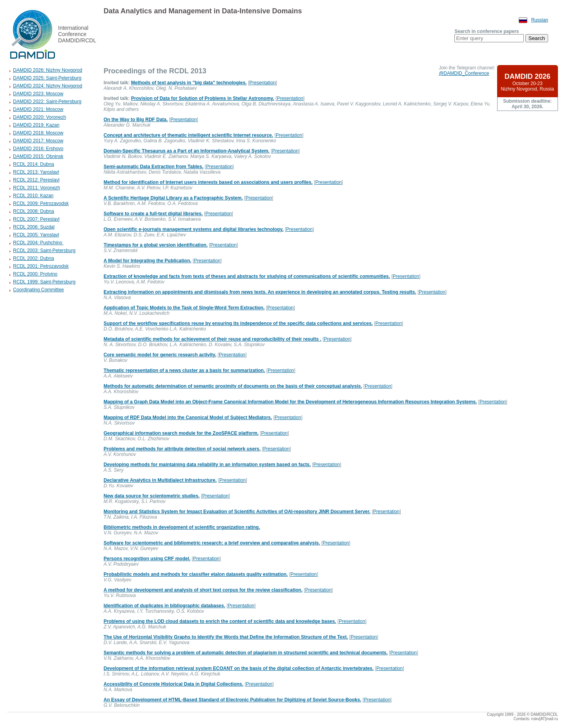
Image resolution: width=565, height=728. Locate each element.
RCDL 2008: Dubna (33, 211)
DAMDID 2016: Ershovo (38, 149)
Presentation (262, 83)
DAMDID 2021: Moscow (38, 109)
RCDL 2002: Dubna (33, 258)
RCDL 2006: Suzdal (34, 227)
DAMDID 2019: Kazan (36, 125)
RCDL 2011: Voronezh (36, 188)
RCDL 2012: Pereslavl (36, 180)
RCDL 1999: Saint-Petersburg (44, 282)
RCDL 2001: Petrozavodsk (41, 266)
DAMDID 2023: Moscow (38, 94)
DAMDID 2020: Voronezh (39, 117)
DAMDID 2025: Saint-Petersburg (47, 78)
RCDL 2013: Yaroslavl (36, 172)
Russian (540, 20)
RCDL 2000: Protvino (35, 274)
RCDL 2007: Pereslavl (36, 219)
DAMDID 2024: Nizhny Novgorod (47, 86)
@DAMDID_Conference (464, 73)
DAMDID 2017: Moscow (38, 141)
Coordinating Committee (38, 290)
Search (537, 38)
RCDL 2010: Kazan (33, 196)
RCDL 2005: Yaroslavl (36, 235)
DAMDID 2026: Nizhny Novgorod (47, 70)
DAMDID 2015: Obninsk (38, 156)
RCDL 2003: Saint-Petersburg (44, 251)
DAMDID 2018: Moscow (38, 133)
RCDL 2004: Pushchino (38, 243)
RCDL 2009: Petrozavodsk (41, 203)
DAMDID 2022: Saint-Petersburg (47, 102)
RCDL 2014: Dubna (33, 164)
